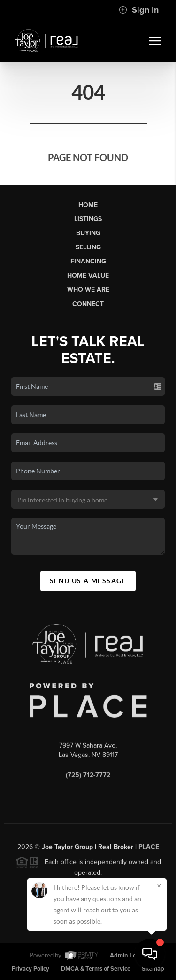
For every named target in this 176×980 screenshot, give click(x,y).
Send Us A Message (88, 581)
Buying (88, 233)
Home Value (88, 275)
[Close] (159, 886)
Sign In (139, 10)
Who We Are (88, 289)
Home (88, 205)
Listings (88, 219)
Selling (88, 247)
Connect (88, 304)
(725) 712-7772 (88, 777)
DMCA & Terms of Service (96, 969)
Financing (88, 261)
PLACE (149, 849)
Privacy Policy (31, 969)
